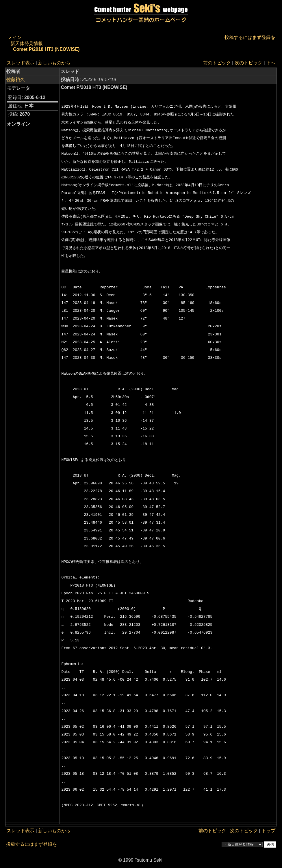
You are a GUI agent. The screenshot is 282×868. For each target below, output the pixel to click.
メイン (15, 37)
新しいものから (54, 63)
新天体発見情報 (27, 43)
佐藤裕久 (16, 80)
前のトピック (217, 63)
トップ (268, 831)
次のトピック (248, 63)
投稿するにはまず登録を (250, 37)
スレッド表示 (21, 63)
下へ (271, 63)
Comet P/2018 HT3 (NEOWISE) (46, 49)
